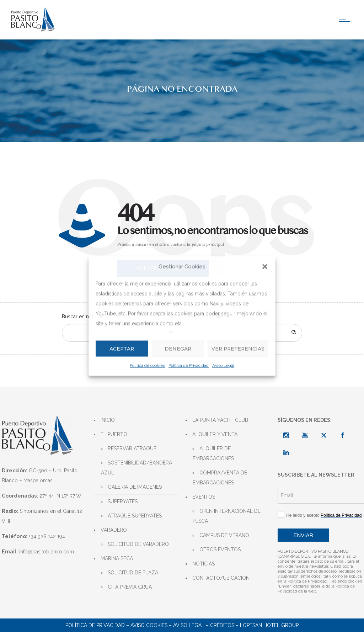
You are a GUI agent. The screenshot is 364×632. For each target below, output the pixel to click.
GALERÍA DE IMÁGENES (135, 487)
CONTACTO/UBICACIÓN (221, 578)
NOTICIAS (204, 564)
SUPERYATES (123, 501)
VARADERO (114, 530)
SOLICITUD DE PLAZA (133, 573)
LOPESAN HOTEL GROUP (269, 625)
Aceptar (121, 348)
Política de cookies (147, 366)
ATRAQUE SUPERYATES (135, 516)
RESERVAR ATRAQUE (132, 448)
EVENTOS (204, 497)
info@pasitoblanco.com (47, 552)
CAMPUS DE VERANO (224, 535)
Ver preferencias (236, 348)
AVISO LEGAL (189, 625)
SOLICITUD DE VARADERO (138, 544)
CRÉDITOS (222, 625)
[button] (265, 266)
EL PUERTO (114, 434)
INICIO (108, 420)
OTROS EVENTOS (220, 549)
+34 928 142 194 (47, 536)
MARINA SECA (117, 558)
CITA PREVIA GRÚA (130, 587)
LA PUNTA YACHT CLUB (220, 420)
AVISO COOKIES (149, 625)
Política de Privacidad (189, 366)
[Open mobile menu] (346, 20)
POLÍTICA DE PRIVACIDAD (95, 625)
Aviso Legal (223, 366)
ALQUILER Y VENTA (215, 434)
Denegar (175, 348)
